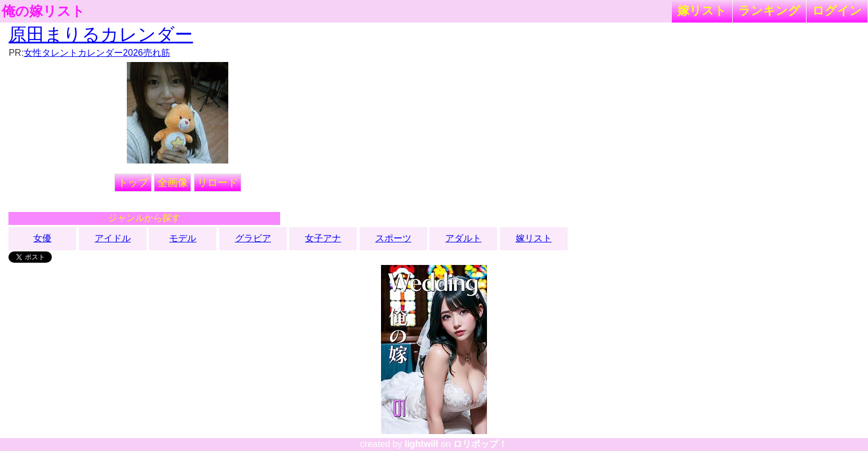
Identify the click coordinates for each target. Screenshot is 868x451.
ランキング (769, 10)
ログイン (837, 10)
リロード (218, 183)
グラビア (253, 238)
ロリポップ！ (480, 444)
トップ (133, 183)
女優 (42, 238)
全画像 (172, 183)
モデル (183, 238)
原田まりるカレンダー (101, 34)
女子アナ (323, 238)
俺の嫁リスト (43, 11)
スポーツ (393, 238)
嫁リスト (702, 10)
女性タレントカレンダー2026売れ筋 (97, 53)
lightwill (422, 444)
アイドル (113, 238)
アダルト (463, 238)
